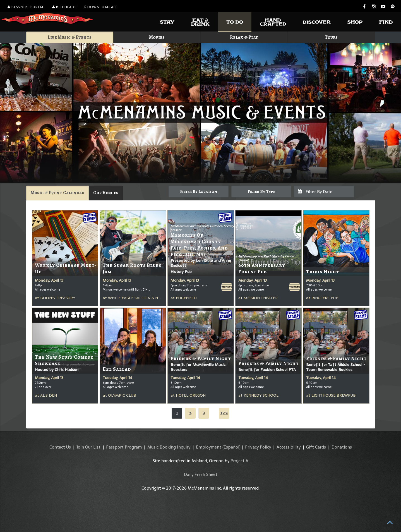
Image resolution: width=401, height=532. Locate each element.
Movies (157, 37)
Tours (331, 37)
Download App (101, 7)
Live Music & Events (70, 37)
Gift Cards (316, 447)
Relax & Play (244, 37)
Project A (239, 461)
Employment (209, 447)
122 (224, 413)
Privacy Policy (258, 447)
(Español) (231, 447)
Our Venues (106, 193)
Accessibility (289, 447)
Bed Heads (64, 7)
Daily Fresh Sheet (201, 474)
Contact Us (60, 447)
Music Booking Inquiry (169, 447)
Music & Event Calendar (57, 193)
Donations (342, 447)
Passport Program (124, 447)
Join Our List (88, 447)
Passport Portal (26, 7)
